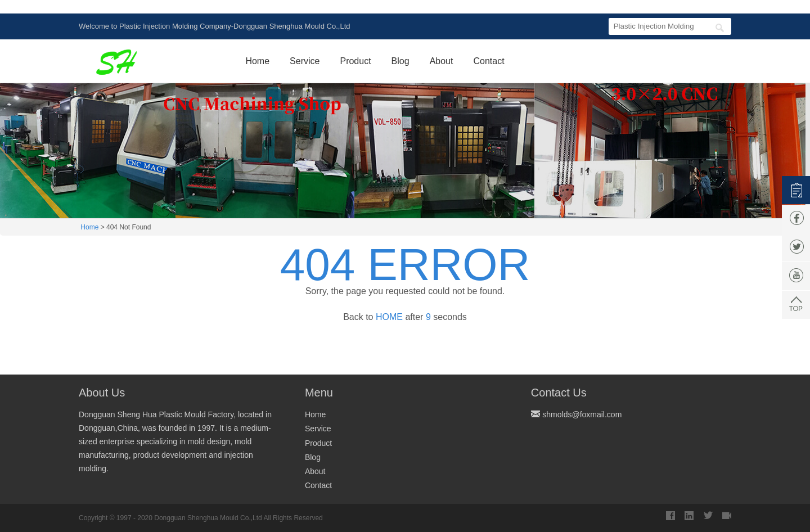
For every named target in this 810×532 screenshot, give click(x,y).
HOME (387, 317)
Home (257, 61)
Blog (400, 61)
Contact (489, 61)
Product (355, 61)
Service (305, 61)
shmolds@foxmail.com (582, 414)
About (442, 61)
